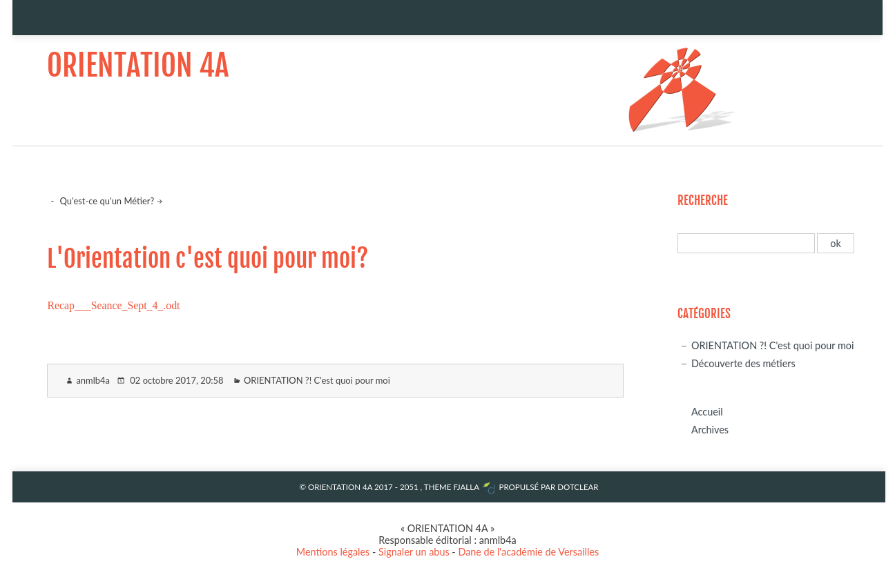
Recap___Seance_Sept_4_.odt (113, 305)
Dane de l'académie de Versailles (528, 552)
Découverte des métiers (743, 363)
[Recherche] (746, 243)
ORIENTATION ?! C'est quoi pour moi (317, 380)
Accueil (707, 412)
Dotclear (578, 487)
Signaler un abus (414, 552)
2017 (384, 487)
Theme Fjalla (452, 487)
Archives (710, 430)
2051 (409, 487)
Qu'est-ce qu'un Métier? (107, 201)
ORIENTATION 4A (138, 65)
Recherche (703, 200)
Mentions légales (333, 552)
